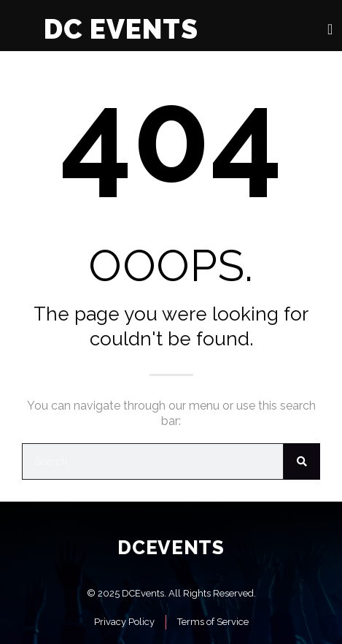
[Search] (302, 461)
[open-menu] (330, 29)
